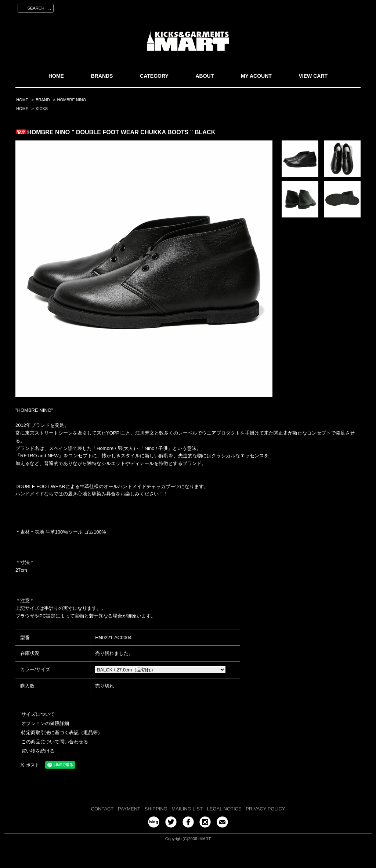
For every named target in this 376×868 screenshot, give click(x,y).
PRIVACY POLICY (265, 809)
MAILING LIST (187, 809)
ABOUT (205, 76)
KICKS (42, 109)
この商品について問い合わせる (55, 742)
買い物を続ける (38, 751)
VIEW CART (313, 76)
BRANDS (102, 76)
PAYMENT (129, 809)
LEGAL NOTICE (224, 809)
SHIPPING (156, 809)
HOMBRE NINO (72, 100)
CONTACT (102, 809)
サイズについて (38, 714)
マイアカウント (257, 7)
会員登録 (292, 7)
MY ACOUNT (256, 76)
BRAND (43, 100)
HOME (56, 76)
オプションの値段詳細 (45, 723)
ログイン (321, 7)
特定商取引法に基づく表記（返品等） (62, 733)
